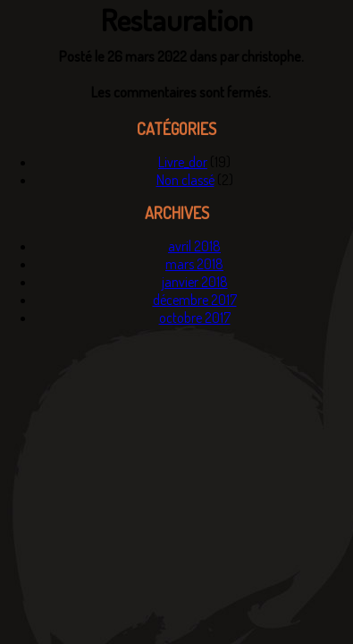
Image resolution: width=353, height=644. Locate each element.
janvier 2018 (195, 282)
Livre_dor (183, 162)
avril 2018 (194, 246)
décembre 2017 (195, 300)
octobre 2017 (195, 318)
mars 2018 (194, 264)
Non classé (185, 180)
